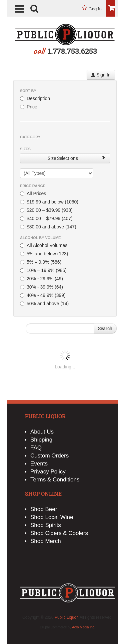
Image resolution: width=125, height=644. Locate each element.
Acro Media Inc (83, 627)
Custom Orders (49, 456)
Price (29, 107)
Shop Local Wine (52, 517)
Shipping (41, 440)
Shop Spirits (46, 525)
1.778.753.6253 (72, 51)
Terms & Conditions (55, 480)
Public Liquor (66, 617)
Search (105, 328)
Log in (96, 9)
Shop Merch (46, 541)
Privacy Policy (48, 472)
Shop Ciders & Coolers (59, 533)
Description (35, 98)
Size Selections (77, 158)
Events (39, 464)
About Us (42, 432)
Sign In (101, 75)
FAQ (36, 448)
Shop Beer (44, 509)
